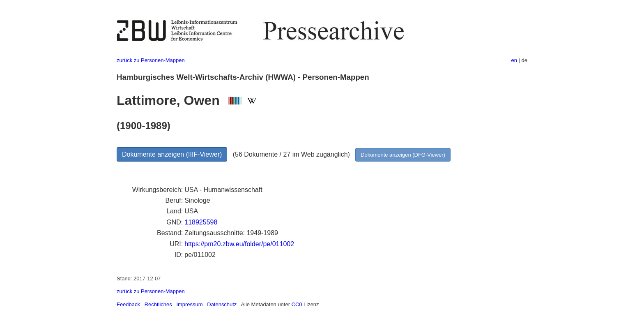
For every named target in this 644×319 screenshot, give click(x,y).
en (514, 60)
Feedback (128, 304)
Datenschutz (222, 304)
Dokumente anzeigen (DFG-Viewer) (403, 155)
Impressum (189, 304)
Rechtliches (158, 304)
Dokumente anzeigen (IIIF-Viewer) (172, 154)
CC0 (297, 304)
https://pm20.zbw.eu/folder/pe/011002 (239, 244)
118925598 (201, 222)
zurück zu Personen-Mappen (151, 60)
